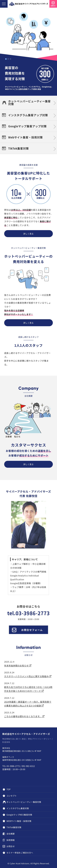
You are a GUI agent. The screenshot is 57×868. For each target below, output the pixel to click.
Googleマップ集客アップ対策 (27, 126)
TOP (9, 789)
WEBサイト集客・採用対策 (19, 821)
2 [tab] (8, 59)
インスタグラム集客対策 (18, 808)
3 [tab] (10, 59)
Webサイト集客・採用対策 (25, 137)
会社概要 (11, 834)
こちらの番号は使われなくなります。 (24, 716)
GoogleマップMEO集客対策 (19, 815)
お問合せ (11, 846)
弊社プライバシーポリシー (40, 739)
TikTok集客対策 (18, 148)
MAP (39, 751)
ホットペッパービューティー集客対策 (29, 103)
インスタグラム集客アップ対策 (28, 115)
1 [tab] (6, 59)
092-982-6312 (28, 766)
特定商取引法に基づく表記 (14, 739)
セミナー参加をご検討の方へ (20, 853)
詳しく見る (28, 234)
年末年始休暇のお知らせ (18, 665)
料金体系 (6, 742)
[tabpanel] (28, 52)
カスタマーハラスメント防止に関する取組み (28, 676)
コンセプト (12, 796)
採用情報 (11, 840)
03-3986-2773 (33, 613)
